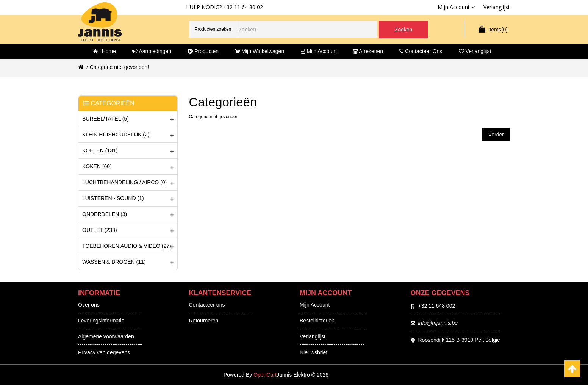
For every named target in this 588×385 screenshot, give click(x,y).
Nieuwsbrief (314, 352)
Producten (203, 51)
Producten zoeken (213, 29)
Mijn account (319, 51)
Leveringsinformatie (101, 321)
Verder (496, 135)
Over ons (89, 305)
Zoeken (404, 30)
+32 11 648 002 (437, 306)
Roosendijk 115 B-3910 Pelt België (459, 340)
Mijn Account (315, 305)
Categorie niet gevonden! (119, 67)
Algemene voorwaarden (106, 336)
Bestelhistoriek (317, 321)
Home (105, 51)
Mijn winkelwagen (260, 51)
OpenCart (265, 375)
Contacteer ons (421, 51)
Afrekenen (368, 51)
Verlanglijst (475, 51)
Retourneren (204, 321)
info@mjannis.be (438, 323)
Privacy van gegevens (104, 352)
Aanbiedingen (152, 51)
